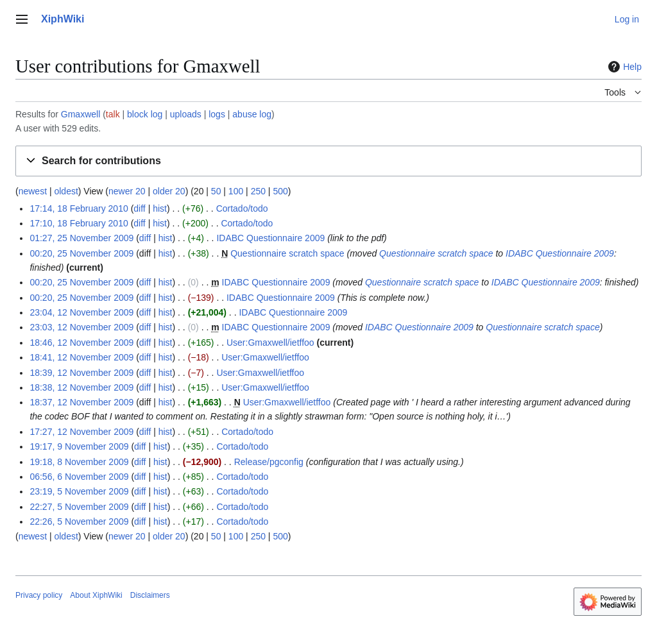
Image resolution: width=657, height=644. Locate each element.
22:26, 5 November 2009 (79, 521)
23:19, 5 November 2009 (79, 491)
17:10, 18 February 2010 (79, 223)
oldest (66, 191)
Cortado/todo (242, 208)
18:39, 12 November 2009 (81, 373)
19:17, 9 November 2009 (79, 446)
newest (33, 191)
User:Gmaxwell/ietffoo (270, 343)
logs (217, 114)
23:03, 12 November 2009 (81, 327)
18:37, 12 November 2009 (81, 402)
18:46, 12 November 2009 (81, 343)
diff (139, 208)
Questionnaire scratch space (287, 253)
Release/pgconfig (269, 462)
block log (145, 114)
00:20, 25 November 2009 (81, 253)
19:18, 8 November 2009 (79, 462)
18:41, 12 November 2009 (81, 357)
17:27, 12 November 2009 (81, 432)
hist (160, 208)
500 (280, 191)
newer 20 (127, 191)
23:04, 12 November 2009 (81, 312)
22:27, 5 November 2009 (79, 507)
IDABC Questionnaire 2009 (270, 238)
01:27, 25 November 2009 (81, 238)
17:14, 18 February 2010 (79, 208)
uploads (186, 114)
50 (216, 191)
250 (258, 191)
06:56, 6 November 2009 (79, 477)
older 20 (169, 191)
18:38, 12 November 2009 (81, 387)
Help (623, 67)
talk (113, 114)
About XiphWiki (96, 595)
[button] (328, 161)
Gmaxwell (81, 114)
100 (236, 191)
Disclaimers (150, 595)
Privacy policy (39, 595)
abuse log (252, 114)
